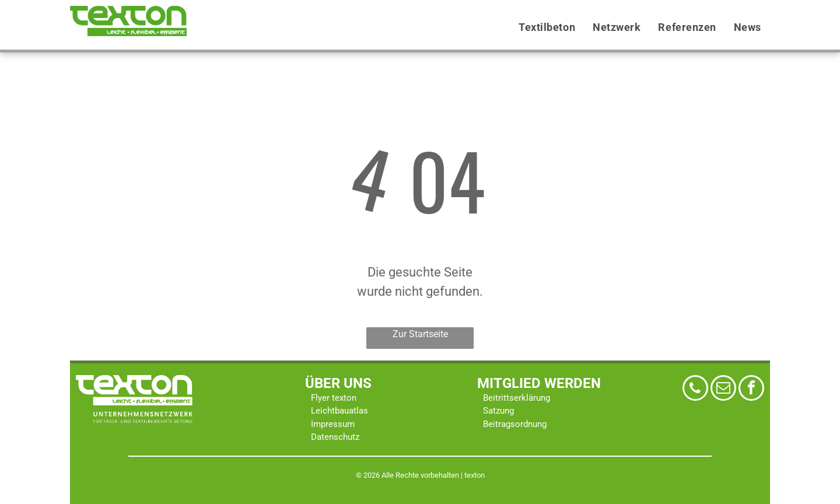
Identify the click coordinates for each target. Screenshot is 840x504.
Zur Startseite (420, 334)
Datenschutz (335, 437)
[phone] (695, 389)
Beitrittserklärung (517, 398)
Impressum (333, 424)
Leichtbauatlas (339, 411)
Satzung (498, 411)
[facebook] (751, 389)
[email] (723, 389)
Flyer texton (334, 398)
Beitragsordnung (515, 424)
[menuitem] (547, 28)
